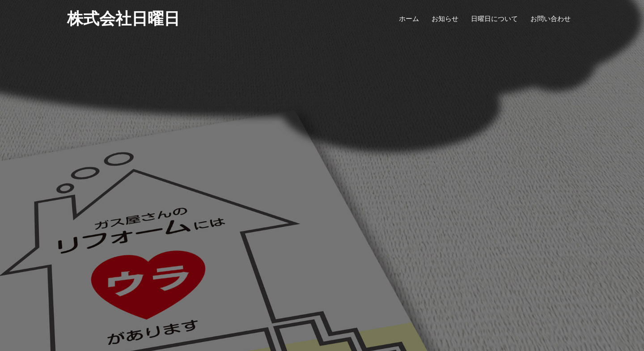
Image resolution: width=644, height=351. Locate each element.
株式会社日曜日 (123, 19)
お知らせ (445, 19)
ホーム (409, 19)
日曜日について (494, 19)
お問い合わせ (551, 19)
